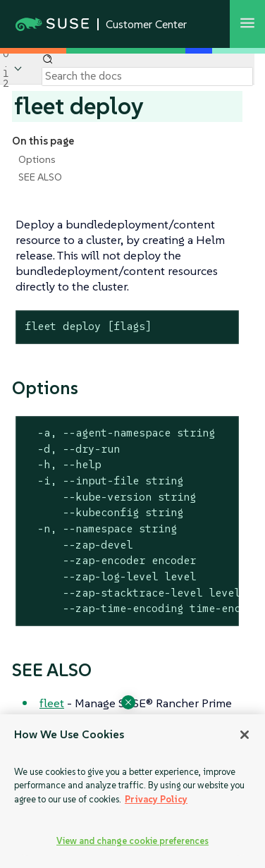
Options (37, 159)
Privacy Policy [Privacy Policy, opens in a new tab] (156, 799)
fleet (52, 703)
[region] (132, 791)
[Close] (245, 735)
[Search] (147, 76)
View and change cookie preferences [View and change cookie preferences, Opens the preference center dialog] (132, 841)
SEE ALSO (40, 177)
